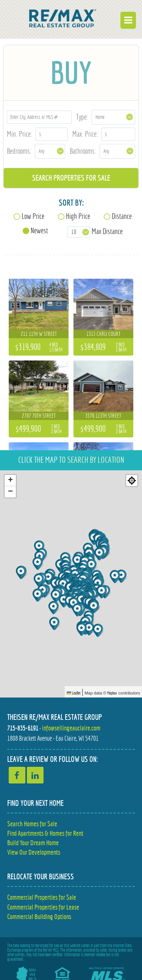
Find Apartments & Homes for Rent (45, 833)
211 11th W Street (39, 334)
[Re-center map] (132, 481)
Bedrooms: (19, 151)
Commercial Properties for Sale (42, 897)
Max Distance (107, 231)
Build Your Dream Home (33, 843)
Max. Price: (85, 134)
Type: (82, 117)
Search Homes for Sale (32, 824)
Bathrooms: (83, 151)
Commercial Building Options (39, 917)
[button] (40, 580)
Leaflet (74, 693)
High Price (78, 216)
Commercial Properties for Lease (43, 907)
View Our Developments (34, 852)
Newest (39, 230)
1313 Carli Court (103, 334)
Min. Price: (20, 134)
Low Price (33, 216)
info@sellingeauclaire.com (71, 728)
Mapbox (112, 693)
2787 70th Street (39, 416)
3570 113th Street (103, 416)
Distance (122, 216)
